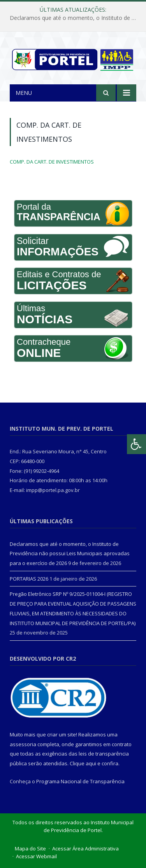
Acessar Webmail (36, 856)
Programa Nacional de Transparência (80, 781)
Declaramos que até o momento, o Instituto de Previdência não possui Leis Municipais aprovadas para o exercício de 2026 (75, 18)
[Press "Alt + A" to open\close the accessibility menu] (136, 444)
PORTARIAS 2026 (29, 579)
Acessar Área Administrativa (85, 848)
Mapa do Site (30, 848)
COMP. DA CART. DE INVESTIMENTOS (52, 162)
